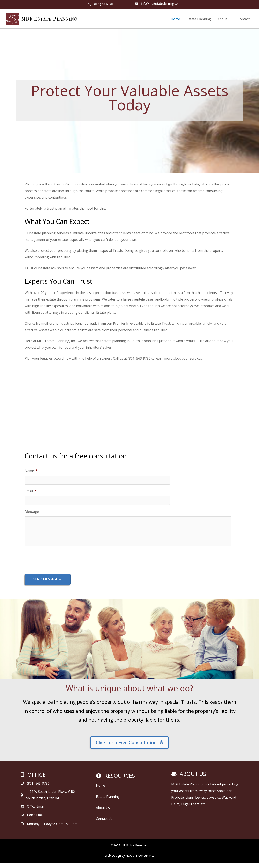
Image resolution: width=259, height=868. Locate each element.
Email (31, 492)
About (222, 19)
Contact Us (104, 822)
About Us (103, 811)
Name (31, 471)
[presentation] (56, 563)
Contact (244, 19)
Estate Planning (199, 19)
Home (175, 19)
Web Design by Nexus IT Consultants (129, 861)
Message (32, 512)
